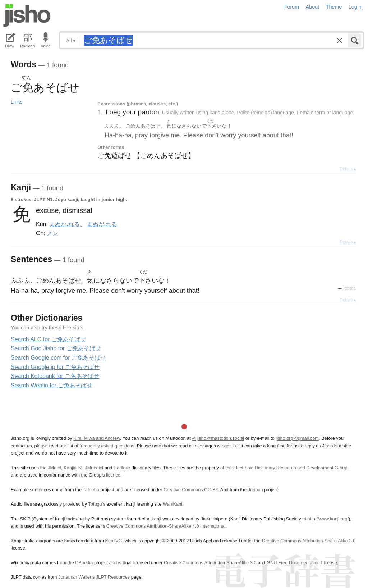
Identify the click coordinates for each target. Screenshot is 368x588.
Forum (292, 7)
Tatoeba (349, 288)
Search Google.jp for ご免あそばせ (55, 367)
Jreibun (256, 490)
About (313, 7)
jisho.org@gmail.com (297, 438)
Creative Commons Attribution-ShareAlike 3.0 (210, 563)
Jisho (27, 15)
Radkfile (122, 468)
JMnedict (94, 468)
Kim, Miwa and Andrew (96, 438)
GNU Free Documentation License (302, 563)
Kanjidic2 (73, 468)
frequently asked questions (107, 446)
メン (52, 233)
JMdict (54, 468)
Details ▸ (348, 169)
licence (113, 475)
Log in (356, 7)
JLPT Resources (113, 577)
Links (17, 102)
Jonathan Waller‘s (76, 577)
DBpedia (84, 563)
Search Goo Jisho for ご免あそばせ (56, 348)
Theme (334, 7)
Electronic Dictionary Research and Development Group (290, 468)
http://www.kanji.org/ (328, 519)
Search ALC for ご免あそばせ (48, 339)
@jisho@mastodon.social (218, 438)
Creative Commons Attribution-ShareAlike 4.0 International (166, 526)
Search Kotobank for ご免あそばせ (55, 376)
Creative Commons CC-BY (191, 490)
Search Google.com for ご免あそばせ (58, 358)
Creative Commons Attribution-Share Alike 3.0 (309, 541)
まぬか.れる (64, 224)
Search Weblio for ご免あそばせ (52, 385)
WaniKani (172, 504)
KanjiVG (113, 541)
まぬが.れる (102, 224)
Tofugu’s (96, 504)
